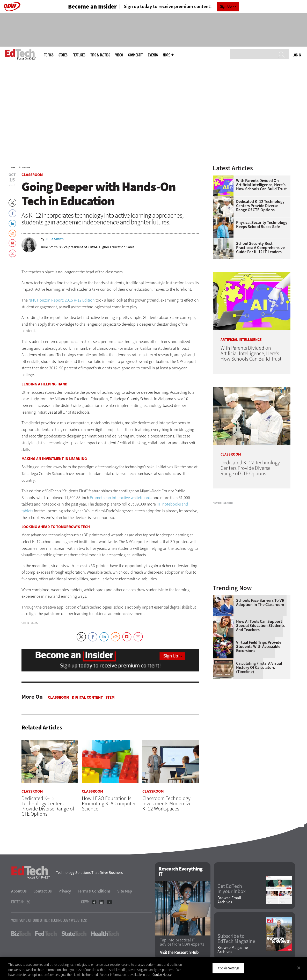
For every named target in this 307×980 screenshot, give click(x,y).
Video (119, 55)
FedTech (46, 934)
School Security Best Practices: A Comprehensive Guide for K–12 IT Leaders (260, 248)
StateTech (74, 934)
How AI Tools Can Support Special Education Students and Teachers (260, 626)
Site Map (125, 891)
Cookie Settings (229, 968)
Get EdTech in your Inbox (232, 889)
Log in (297, 55)
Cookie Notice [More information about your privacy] (162, 975)
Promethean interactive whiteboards (121, 498)
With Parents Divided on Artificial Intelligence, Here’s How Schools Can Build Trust (261, 185)
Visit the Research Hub (179, 953)
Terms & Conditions (94, 891)
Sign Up (226, 7)
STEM (110, 697)
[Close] (299, 968)
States (63, 55)
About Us (19, 891)
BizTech (21, 934)
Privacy (65, 891)
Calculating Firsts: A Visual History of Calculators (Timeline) (259, 668)
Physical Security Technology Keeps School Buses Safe (262, 225)
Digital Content (87, 697)
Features (79, 55)
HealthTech (105, 934)
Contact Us (43, 891)
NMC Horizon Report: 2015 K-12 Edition (62, 300)
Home (13, 168)
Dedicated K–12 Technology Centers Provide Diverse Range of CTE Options (260, 206)
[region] (153, 968)
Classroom (26, 168)
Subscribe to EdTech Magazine (236, 939)
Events (153, 55)
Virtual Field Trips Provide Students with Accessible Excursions (259, 647)
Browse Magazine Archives (233, 950)
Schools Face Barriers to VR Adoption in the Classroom (260, 603)
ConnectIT (135, 55)
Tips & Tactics (100, 55)
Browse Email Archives (229, 900)
